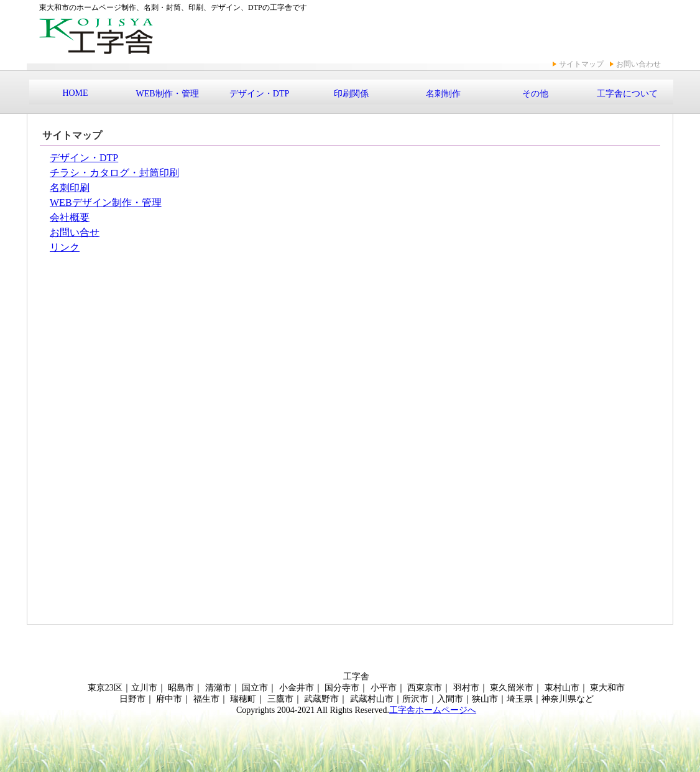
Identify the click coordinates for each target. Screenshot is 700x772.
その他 (535, 94)
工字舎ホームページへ (433, 710)
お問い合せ (75, 232)
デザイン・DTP (259, 94)
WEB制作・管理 (167, 94)
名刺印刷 (70, 188)
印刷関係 (351, 94)
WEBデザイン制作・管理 (106, 202)
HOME (75, 93)
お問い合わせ (638, 64)
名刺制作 (443, 94)
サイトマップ (581, 64)
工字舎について (627, 94)
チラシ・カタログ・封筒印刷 (114, 173)
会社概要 (70, 217)
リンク (65, 247)
